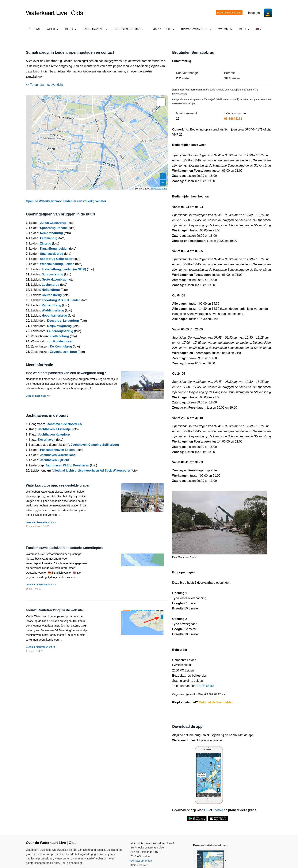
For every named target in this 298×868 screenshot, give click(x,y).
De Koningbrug (61, 346)
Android (218, 810)
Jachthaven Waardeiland (58, 455)
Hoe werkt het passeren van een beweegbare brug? (66, 373)
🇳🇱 (259, 29)
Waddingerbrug (53, 310)
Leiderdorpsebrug (60, 331)
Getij (71, 29)
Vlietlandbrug (59, 336)
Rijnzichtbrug (52, 305)
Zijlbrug (46, 243)
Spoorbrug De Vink (54, 228)
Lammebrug (49, 238)
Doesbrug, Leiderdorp (63, 321)
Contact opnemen (141, 861)
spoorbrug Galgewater (56, 259)
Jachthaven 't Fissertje (54, 429)
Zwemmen (225, 29)
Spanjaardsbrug (52, 254)
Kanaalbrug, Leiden (54, 249)
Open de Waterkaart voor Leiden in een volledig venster (66, 201)
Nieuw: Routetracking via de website (54, 610)
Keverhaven (47, 440)
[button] (161, 102)
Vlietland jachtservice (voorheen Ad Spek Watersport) (91, 471)
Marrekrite (164, 29)
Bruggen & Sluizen (128, 29)
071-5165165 (205, 686)
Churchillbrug (52, 295)
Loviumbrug (51, 285)
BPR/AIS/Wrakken (196, 29)
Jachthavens (95, 29)
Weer (52, 29)
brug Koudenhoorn (59, 341)
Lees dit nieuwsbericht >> (41, 522)
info (244, 29)
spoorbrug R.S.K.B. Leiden (61, 300)
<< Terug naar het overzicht (44, 85)
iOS (206, 810)
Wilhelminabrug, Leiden (57, 264)
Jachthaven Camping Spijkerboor (95, 445)
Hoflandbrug (51, 290)
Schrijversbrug (53, 274)
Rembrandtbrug (52, 233)
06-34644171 (233, 119)
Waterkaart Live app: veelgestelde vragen (58, 485)
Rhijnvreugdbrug (59, 326)
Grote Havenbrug (54, 280)
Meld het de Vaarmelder (216, 702)
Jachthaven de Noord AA (64, 424)
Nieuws (34, 29)
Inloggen (254, 13)
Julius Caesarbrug (53, 223)
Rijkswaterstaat (159, 189)
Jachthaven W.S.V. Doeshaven (67, 465)
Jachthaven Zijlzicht (55, 460)
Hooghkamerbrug (54, 316)
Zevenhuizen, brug (63, 352)
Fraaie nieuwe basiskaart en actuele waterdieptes (64, 548)
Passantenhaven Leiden (57, 450)
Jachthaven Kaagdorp (54, 434)
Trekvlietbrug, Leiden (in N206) (64, 269)
